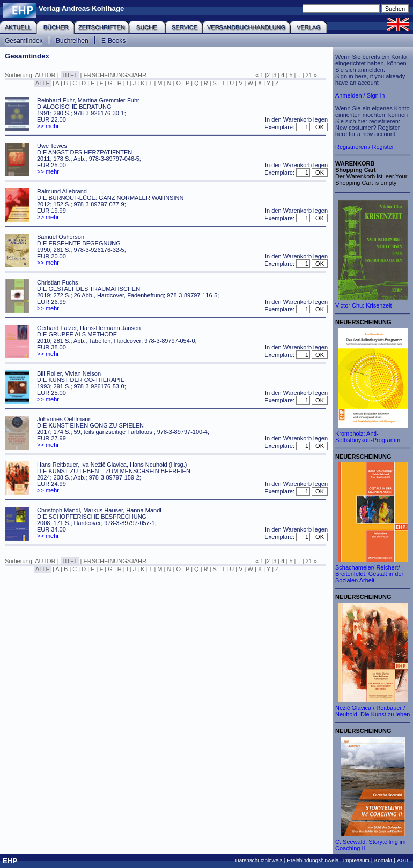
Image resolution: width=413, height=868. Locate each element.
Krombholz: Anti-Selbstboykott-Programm (368, 437)
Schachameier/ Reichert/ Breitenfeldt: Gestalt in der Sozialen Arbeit (369, 574)
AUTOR (45, 75)
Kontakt (383, 860)
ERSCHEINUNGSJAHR (115, 75)
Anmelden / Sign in (360, 95)
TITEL (70, 75)
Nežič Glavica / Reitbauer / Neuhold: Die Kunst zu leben (373, 711)
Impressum (356, 860)
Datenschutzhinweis (259, 860)
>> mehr (48, 126)
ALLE (43, 83)
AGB (403, 860)
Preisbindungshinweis (313, 860)
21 (309, 75)
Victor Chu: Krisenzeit (364, 305)
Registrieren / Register (364, 147)
